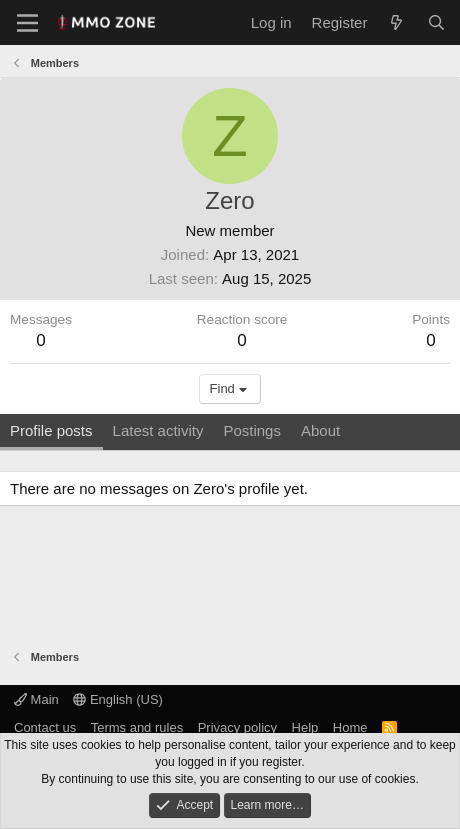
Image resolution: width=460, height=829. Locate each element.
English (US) (118, 699)
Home (350, 727)
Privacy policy (237, 727)
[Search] (436, 22)
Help (305, 727)
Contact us (45, 727)
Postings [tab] (252, 430)
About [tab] (320, 430)
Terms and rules (137, 727)
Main (36, 699)
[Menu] (27, 23)
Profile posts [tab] (51, 430)
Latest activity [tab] (158, 430)
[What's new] (396, 22)
